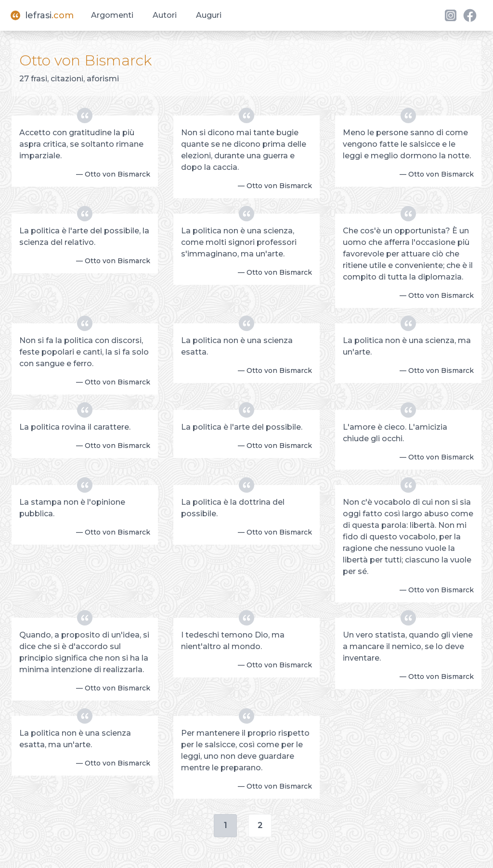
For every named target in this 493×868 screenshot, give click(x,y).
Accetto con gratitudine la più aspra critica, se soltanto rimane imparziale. (81, 144)
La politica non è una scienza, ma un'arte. (407, 346)
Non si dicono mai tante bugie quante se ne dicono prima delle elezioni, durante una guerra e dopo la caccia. (244, 150)
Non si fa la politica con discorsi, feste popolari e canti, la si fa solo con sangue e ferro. (84, 352)
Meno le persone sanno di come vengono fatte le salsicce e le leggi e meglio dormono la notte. (407, 144)
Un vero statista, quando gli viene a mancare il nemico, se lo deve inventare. (408, 646)
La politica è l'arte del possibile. (242, 427)
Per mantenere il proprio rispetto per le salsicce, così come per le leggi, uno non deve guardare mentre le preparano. (245, 750)
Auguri (209, 15)
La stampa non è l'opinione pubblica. (72, 508)
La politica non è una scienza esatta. (237, 346)
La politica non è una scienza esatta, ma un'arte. (75, 739)
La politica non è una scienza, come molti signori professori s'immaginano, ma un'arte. (239, 242)
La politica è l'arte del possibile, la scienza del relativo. (84, 236)
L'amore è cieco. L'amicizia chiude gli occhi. (395, 433)
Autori (165, 15)
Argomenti (112, 15)
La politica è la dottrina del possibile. (233, 508)
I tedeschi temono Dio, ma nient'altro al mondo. (233, 641)
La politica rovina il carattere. (75, 427)
